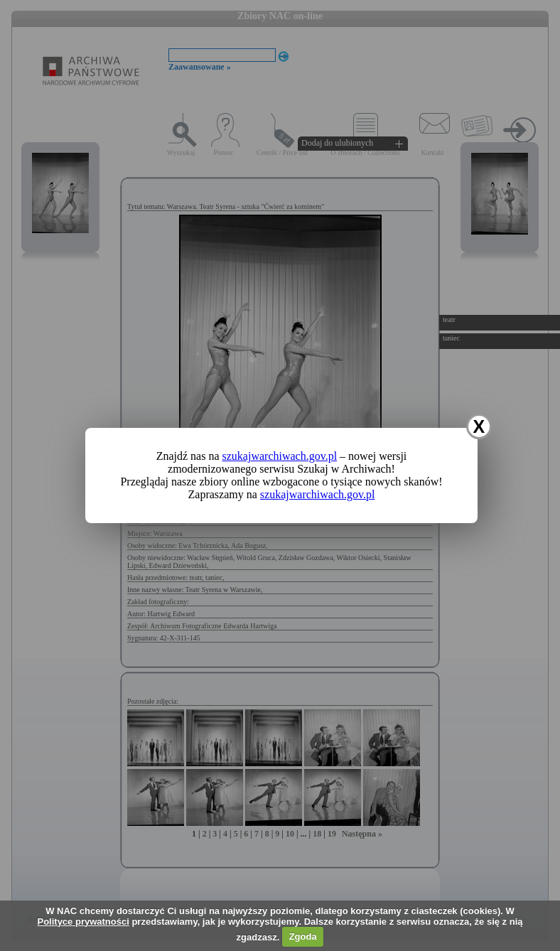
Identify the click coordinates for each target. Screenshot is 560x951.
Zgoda (303, 936)
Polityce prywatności (83, 922)
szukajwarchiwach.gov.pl (280, 456)
